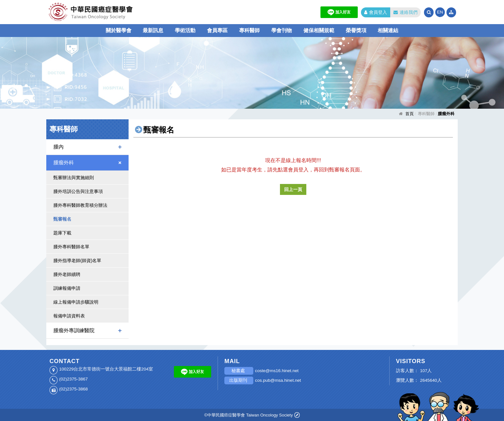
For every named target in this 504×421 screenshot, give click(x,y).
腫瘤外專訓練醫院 (74, 330)
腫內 (59, 147)
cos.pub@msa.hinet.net (278, 380)
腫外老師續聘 (67, 274)
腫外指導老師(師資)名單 (77, 261)
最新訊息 (153, 30)
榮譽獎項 (356, 30)
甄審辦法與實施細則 (74, 178)
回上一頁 (293, 189)
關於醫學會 (119, 30)
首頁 (410, 114)
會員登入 (376, 12)
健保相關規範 (319, 30)
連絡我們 (405, 12)
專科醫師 (249, 30)
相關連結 (388, 30)
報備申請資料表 (69, 316)
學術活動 (185, 30)
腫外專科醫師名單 (71, 247)
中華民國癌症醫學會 (111, 12)
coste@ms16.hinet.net (277, 371)
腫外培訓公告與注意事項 (78, 191)
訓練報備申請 (67, 288)
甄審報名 (62, 219)
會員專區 (217, 30)
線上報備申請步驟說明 (76, 302)
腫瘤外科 (64, 163)
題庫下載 (62, 233)
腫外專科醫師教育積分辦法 (80, 205)
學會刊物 (282, 30)
